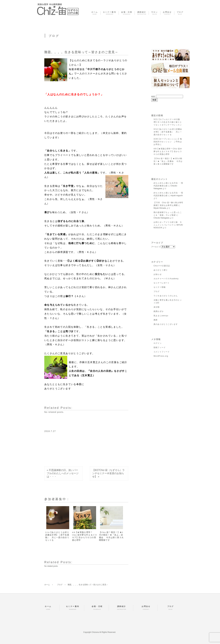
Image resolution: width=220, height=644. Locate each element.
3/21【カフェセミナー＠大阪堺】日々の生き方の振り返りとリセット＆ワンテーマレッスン (168, 122)
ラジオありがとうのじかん (166, 296)
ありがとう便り (161, 270)
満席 (156, 320)
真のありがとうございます (166, 324)
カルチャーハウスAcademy (166, 279)
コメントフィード (162, 352)
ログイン (158, 343)
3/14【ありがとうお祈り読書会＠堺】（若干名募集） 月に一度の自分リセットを (57, 536)
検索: (153, 97)
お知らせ (158, 274)
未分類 (157, 307)
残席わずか (159, 311)
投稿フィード (160, 347)
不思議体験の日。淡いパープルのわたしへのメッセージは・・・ (63, 473)
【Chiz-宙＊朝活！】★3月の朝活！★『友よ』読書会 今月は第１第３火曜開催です (111, 536)
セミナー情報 (160, 287)
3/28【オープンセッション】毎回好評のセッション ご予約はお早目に (168, 142)
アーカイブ (156, 247)
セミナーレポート (162, 283)
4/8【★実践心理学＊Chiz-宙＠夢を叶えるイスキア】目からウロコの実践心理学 (85, 536)
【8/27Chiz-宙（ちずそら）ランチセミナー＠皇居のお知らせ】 (108, 473)
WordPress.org (161, 356)
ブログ (157, 291)
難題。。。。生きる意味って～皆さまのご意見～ (81, 52)
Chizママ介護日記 (162, 266)
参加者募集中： (57, 499)
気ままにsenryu (161, 316)
